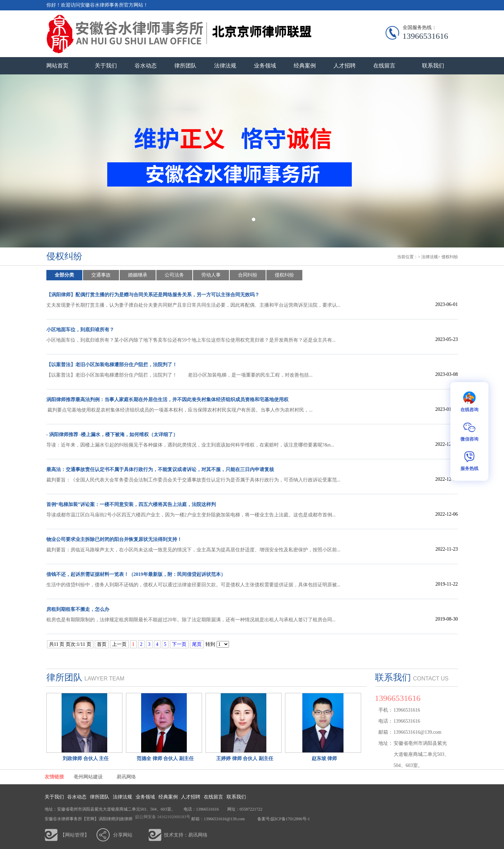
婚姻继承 (138, 275)
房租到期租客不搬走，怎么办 (78, 609)
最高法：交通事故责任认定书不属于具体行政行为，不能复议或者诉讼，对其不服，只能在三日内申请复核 (160, 469)
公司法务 (174, 275)
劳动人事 (211, 275)
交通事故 (101, 275)
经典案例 (305, 66)
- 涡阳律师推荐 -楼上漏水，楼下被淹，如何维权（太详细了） (112, 435)
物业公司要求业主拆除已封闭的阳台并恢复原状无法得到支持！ (114, 539)
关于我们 (106, 66)
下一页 (179, 644)
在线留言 (384, 66)
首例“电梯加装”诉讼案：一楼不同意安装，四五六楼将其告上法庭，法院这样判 (131, 504)
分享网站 (123, 835)
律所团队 (185, 66)
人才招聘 (345, 66)
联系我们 (433, 66)
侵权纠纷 (450, 257)
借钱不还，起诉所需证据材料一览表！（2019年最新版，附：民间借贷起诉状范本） (136, 574)
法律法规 (225, 66)
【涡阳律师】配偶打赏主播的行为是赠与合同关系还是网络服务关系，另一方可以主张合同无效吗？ (153, 295)
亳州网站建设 (88, 777)
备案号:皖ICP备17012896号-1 (283, 819)
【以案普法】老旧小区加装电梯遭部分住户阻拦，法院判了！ (112, 365)
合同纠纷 (248, 275)
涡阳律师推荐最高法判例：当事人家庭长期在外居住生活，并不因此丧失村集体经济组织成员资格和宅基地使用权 (167, 400)
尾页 (197, 644)
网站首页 (57, 66)
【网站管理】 (75, 835)
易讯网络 (126, 777)
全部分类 (64, 275)
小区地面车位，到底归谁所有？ (80, 330)
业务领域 (265, 66)
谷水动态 (146, 66)
